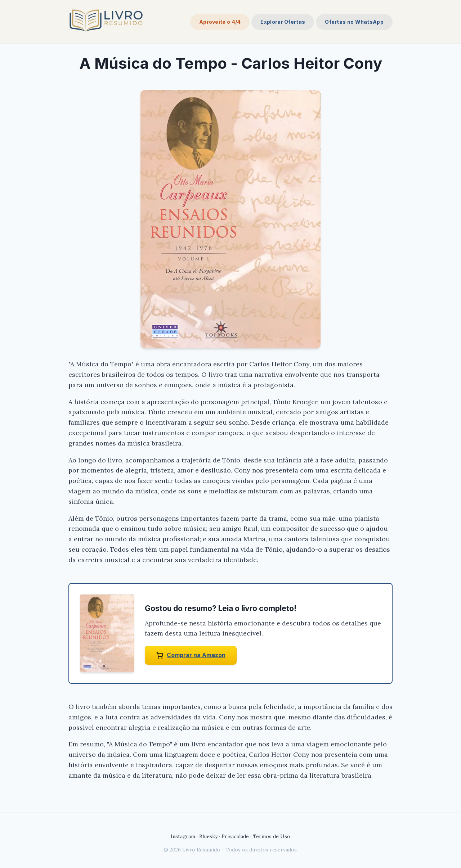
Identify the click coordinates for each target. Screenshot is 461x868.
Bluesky (208, 836)
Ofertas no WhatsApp (354, 22)
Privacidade (235, 836)
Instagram (183, 836)
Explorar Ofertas (283, 22)
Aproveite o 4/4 (220, 22)
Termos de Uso (272, 836)
